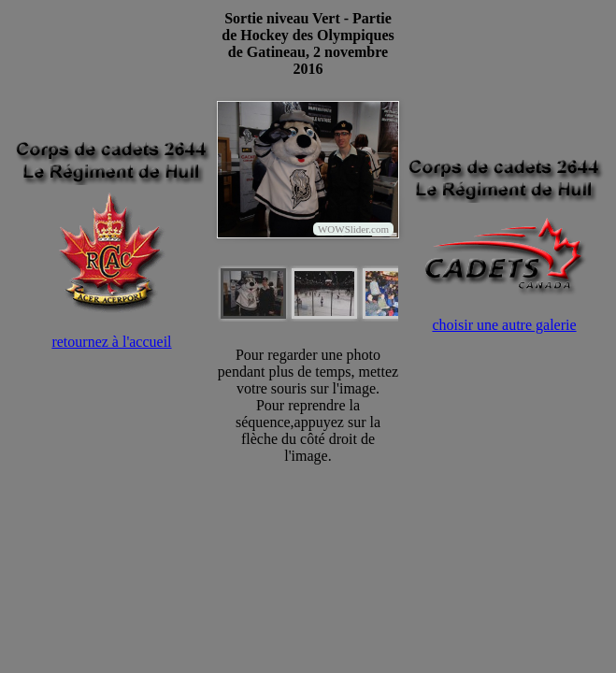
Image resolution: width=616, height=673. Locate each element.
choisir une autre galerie (504, 325)
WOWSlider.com (353, 229)
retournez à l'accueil (111, 342)
